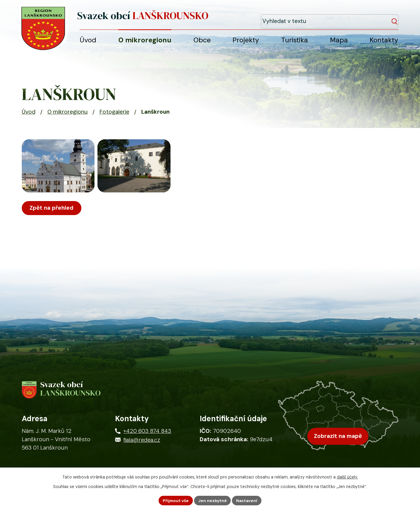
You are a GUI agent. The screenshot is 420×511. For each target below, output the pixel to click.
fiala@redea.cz (142, 444)
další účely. (347, 477)
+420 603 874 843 (147, 435)
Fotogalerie (114, 115)
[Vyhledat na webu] (395, 18)
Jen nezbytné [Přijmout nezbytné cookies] (213, 500)
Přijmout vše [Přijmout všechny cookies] (175, 500)
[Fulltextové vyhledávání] (371, 17)
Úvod (29, 115)
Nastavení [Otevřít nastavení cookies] (248, 500)
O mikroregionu (68, 115)
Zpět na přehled (52, 217)
